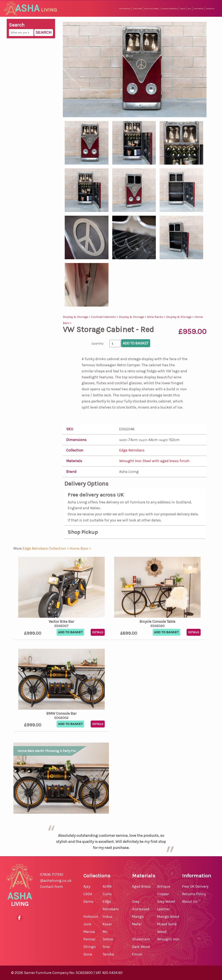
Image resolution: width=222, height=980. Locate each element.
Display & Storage (151, 9)
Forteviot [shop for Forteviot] (91, 917)
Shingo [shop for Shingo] (90, 947)
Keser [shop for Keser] (107, 924)
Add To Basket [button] (70, 632)
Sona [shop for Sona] (88, 954)
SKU (70, 429)
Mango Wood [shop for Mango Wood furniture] (168, 917)
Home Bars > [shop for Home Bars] (80, 548)
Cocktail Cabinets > (105, 317)
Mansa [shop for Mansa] (89, 932)
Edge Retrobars (132, 450)
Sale (189, 9)
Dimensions (76, 440)
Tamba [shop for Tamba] (108, 954)
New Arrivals (125, 9)
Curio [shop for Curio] (107, 894)
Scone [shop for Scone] (108, 939)
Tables (183, 9)
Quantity (97, 344)
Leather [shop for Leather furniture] (163, 909)
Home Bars (137, 9)
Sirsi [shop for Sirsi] (106, 947)
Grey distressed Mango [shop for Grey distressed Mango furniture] (141, 909)
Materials (74, 461)
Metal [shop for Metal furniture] (137, 924)
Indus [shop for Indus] (107, 917)
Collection (75, 450)
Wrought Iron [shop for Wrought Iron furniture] (168, 939)
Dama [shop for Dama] (88, 901)
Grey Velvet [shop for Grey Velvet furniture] (166, 901)
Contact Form (52, 887)
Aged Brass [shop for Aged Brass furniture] (141, 886)
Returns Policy (194, 894)
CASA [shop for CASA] (88, 894)
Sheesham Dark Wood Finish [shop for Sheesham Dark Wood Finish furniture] (141, 947)
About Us (190, 901)
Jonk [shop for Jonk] (87, 924)
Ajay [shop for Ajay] (87, 886)
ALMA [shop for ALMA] (107, 886)
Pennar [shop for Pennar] (89, 939)
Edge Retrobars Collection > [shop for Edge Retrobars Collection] (46, 548)
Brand (71, 472)
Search (44, 32)
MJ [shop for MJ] (105, 932)
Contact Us (210, 9)
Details (98, 632)
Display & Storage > (77, 317)
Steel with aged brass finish (166, 461)
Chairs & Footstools (169, 9)
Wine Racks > (157, 317)
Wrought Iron (131, 461)
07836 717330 (52, 874)
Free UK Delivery (195, 886)
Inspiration (199, 9)
